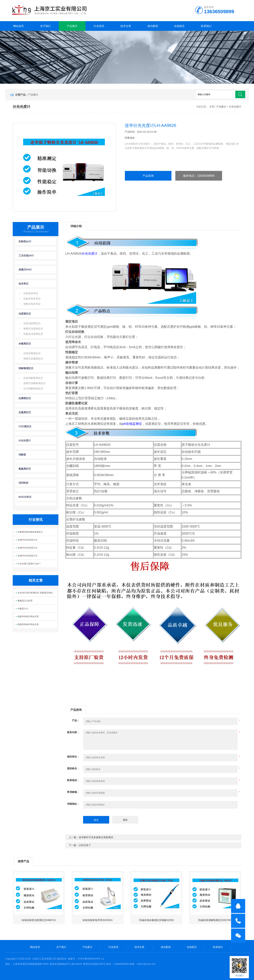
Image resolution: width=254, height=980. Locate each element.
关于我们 (45, 26)
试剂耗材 (23, 483)
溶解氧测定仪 (26, 368)
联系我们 (206, 26)
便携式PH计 (25, 270)
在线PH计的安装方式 (28, 540)
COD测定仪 (25, 426)
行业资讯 (99, 26)
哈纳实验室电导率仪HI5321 (98, 920)
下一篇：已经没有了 (80, 845)
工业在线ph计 (26, 255)
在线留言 (179, 26)
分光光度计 (235, 107)
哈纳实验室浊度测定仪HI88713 (39, 920)
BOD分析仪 (25, 497)
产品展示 (72, 26)
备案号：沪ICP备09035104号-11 (86, 959)
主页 (212, 107)
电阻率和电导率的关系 (28, 617)
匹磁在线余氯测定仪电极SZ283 (156, 920)
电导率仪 (23, 284)
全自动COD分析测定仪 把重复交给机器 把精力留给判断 (37, 593)
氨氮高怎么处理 (25, 601)
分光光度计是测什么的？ (29, 564)
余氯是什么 (23, 609)
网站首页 (19, 26)
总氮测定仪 (25, 412)
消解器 (22, 455)
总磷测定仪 (25, 398)
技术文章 (126, 26)
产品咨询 (148, 176)
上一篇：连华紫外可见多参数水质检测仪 (91, 837)
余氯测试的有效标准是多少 (30, 532)
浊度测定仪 (25, 314)
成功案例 (153, 26)
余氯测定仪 (25, 344)
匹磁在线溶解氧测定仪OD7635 (215, 920)
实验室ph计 (25, 241)
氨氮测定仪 (25, 469)
